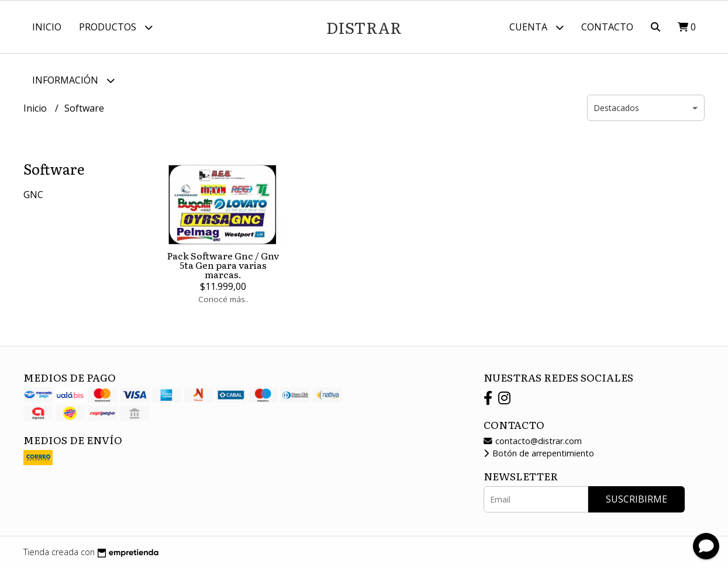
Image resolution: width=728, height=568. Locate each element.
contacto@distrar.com (533, 441)
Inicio (47, 27)
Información (73, 80)
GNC (33, 195)
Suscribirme (636, 499)
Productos (116, 27)
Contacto (607, 27)
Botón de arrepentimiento (539, 453)
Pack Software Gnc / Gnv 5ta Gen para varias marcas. (223, 265)
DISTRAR (364, 27)
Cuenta (536, 27)
